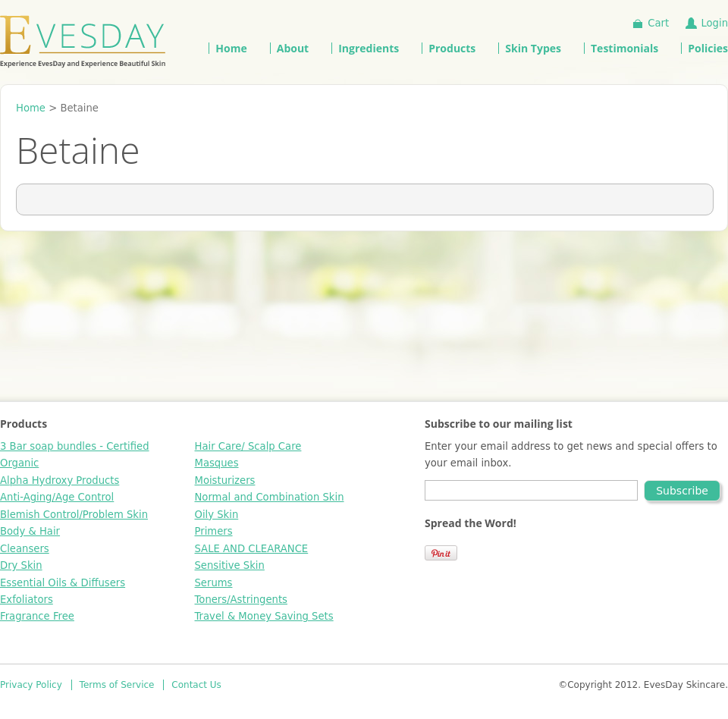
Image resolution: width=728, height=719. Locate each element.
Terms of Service (117, 685)
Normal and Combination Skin (270, 497)
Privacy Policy (31, 685)
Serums (214, 583)
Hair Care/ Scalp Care (248, 446)
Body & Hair (30, 531)
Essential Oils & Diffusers (63, 583)
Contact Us (196, 685)
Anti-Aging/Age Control (57, 497)
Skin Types (533, 48)
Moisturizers (225, 480)
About (293, 48)
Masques (217, 463)
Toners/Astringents (241, 600)
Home (231, 48)
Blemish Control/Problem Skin (74, 515)
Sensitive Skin (230, 565)
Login (714, 23)
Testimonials (624, 48)
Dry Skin (21, 565)
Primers (214, 531)
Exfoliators (27, 600)
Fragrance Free (37, 616)
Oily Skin (217, 515)
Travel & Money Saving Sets (264, 616)
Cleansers (25, 549)
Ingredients (369, 48)
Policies (708, 48)
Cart (658, 23)
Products (452, 48)
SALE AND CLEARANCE (252, 549)
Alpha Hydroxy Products (60, 480)
